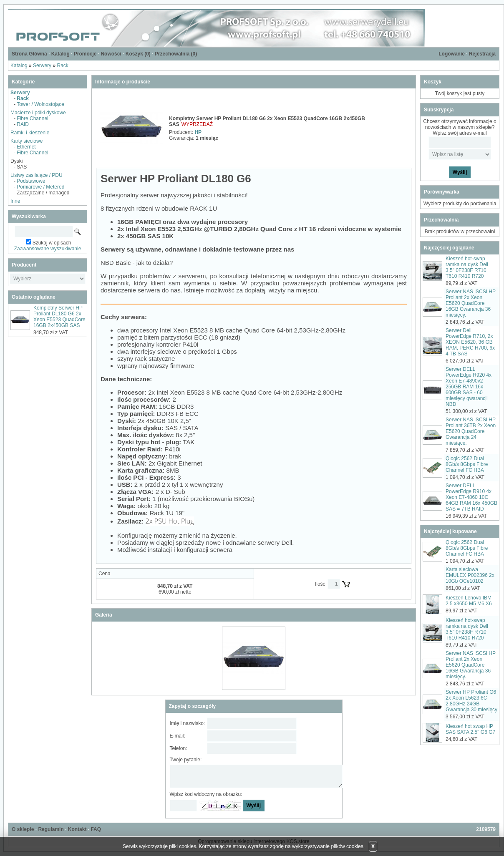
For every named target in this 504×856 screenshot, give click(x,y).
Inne (15, 201)
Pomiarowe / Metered (40, 187)
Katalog (60, 54)
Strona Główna (29, 54)
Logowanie (452, 54)
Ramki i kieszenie (30, 133)
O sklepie (23, 829)
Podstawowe (31, 181)
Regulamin (51, 829)
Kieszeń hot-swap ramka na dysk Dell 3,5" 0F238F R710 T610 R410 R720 (467, 267)
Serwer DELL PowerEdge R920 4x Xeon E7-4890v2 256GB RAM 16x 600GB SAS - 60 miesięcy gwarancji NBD (469, 387)
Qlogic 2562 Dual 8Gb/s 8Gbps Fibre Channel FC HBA (467, 464)
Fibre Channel (32, 118)
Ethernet (26, 147)
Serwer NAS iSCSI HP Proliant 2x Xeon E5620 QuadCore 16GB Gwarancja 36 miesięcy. (471, 303)
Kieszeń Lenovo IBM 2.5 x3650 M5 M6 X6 (469, 601)
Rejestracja (482, 54)
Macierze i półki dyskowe (38, 113)
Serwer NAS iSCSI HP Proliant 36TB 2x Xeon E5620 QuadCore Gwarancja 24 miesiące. (471, 431)
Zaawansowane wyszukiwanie (48, 249)
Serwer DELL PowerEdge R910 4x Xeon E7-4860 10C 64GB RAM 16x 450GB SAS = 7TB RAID (471, 497)
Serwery (42, 65)
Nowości (111, 54)
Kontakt (77, 829)
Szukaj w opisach (52, 243)
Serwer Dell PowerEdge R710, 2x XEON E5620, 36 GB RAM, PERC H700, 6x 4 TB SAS (470, 342)
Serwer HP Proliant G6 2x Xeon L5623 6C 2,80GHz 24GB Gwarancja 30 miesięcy (471, 701)
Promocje (85, 54)
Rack (62, 65)
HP (198, 132)
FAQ (96, 829)
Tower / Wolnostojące (40, 104)
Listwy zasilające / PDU (37, 175)
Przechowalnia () (176, 54)
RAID (23, 124)
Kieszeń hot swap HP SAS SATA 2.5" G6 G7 (470, 729)
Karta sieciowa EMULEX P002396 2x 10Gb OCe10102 (470, 575)
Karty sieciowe (26, 141)
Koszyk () (138, 54)
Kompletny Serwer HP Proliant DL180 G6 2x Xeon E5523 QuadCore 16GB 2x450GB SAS (59, 317)
